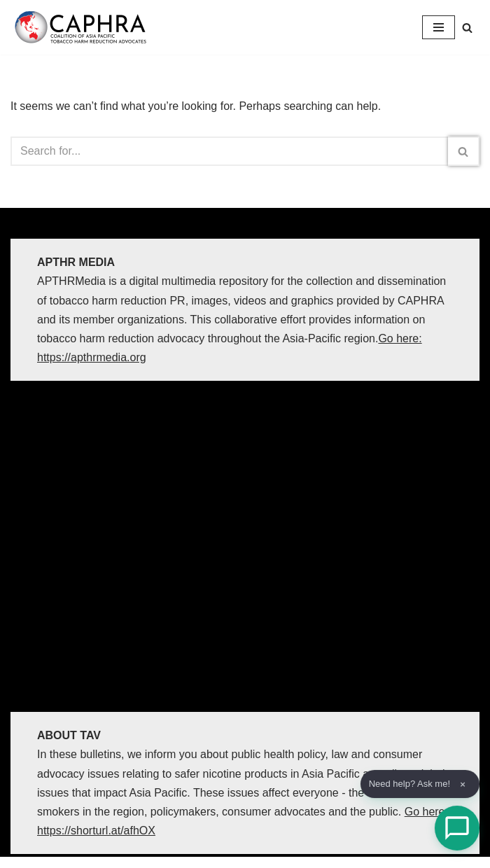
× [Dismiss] (463, 784)
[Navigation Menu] (439, 27)
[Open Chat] (457, 828)
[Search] (467, 28)
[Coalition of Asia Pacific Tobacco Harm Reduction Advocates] (84, 27)
